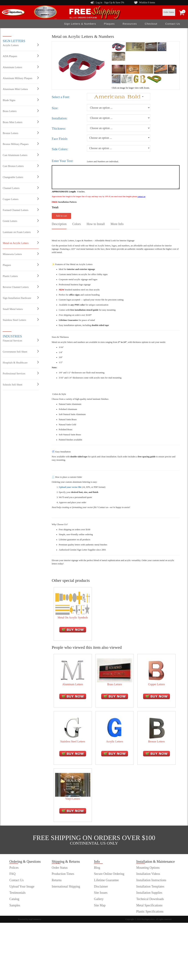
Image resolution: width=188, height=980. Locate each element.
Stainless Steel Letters (21, 320)
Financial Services (21, 340)
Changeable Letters (21, 177)
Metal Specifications (149, 905)
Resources (130, 24)
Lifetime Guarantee (106, 880)
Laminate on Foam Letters (21, 232)
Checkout (151, 24)
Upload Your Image (22, 886)
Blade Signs (21, 100)
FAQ (12, 874)
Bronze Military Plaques (21, 144)
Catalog (14, 899)
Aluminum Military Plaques (21, 78)
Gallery (99, 899)
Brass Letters (21, 111)
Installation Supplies (149, 893)
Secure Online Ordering (109, 874)
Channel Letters (21, 188)
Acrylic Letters (21, 45)
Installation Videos (148, 874)
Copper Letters (21, 199)
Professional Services (21, 373)
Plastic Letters (21, 276)
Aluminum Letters (21, 67)
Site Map (100, 905)
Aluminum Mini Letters (21, 89)
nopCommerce (35, 919)
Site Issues (101, 893)
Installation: (60, 118)
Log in (99, 3)
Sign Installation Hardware (21, 298)
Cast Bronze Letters (21, 166)
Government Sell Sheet (21, 351)
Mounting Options (148, 868)
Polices (14, 868)
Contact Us (173, 24)
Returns (57, 880)
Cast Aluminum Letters (21, 155)
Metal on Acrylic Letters (21, 243)
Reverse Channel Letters (21, 287)
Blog (97, 868)
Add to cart (61, 216)
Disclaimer (101, 886)
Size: (55, 108)
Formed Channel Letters (21, 210)
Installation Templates (150, 886)
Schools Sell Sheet (21, 384)
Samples (15, 905)
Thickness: (59, 128)
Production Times (63, 874)
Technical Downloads (150, 899)
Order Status (169, 12)
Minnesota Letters (21, 254)
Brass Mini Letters (21, 122)
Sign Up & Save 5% (114, 3)
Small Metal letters (21, 309)
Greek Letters (21, 221)
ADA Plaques (21, 56)
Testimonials (17, 893)
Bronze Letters (21, 133)
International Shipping (66, 886)
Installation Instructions (151, 880)
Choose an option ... (101, 138)
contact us (141, 196)
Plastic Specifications (150, 911)
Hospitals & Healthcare (21, 362)
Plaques (109, 24)
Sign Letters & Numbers (80, 24)
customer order (19, 911)
